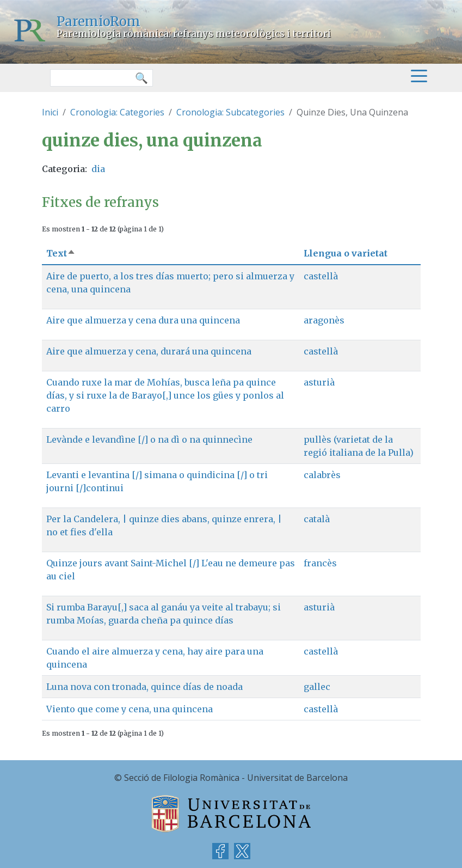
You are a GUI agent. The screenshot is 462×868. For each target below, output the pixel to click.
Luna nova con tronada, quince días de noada (144, 687)
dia (98, 169)
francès (320, 563)
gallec (317, 687)
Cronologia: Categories (117, 112)
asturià (319, 382)
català (317, 519)
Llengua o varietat (346, 253)
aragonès (324, 320)
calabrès (322, 475)
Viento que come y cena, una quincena (130, 709)
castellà (321, 276)
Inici (50, 112)
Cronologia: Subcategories (230, 112)
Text (61, 253)
